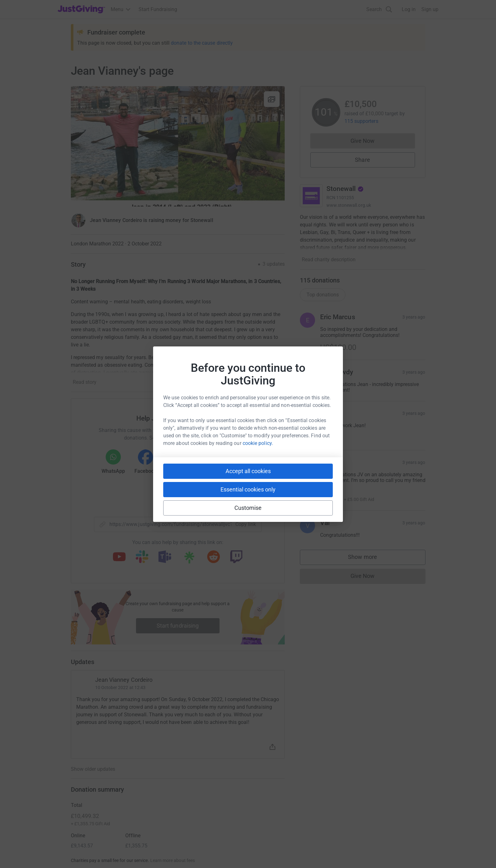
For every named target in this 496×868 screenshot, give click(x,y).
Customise (248, 508)
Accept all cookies (248, 471)
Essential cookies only (248, 489)
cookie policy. (258, 443)
